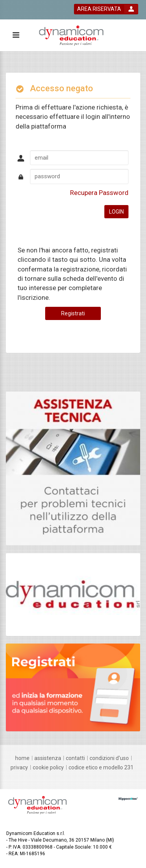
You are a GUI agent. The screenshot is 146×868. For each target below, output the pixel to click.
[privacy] (19, 767)
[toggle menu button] (16, 36)
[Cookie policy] (48, 767)
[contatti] (75, 758)
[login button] (106, 9)
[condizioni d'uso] (109, 758)
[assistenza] (48, 758)
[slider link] (73, 468)
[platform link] (71, 35)
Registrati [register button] (73, 313)
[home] (22, 758)
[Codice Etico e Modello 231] (101, 767)
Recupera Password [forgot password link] (99, 193)
